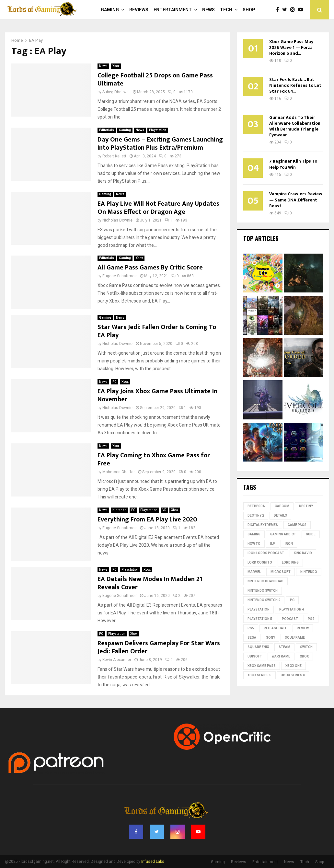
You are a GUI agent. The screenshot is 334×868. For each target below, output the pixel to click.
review (303, 628)
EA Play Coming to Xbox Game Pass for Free (154, 459)
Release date (275, 628)
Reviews (139, 10)
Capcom (282, 506)
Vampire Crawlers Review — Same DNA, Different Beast (296, 200)
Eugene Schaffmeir (120, 276)
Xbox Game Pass (262, 666)
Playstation (158, 130)
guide (311, 534)
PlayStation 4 (292, 609)
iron (289, 544)
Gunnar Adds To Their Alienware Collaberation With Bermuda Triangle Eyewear (295, 126)
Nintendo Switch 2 (264, 600)
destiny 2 (256, 515)
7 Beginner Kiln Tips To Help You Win (293, 164)
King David (303, 553)
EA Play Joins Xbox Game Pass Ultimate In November (157, 395)
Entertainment (173, 10)
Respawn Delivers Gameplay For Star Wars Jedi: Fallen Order (159, 647)
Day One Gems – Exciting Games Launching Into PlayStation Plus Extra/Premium (160, 144)
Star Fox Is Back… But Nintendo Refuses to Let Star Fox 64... (295, 85)
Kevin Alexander (117, 660)
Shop (249, 10)
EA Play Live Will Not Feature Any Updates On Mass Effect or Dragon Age (158, 208)
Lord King (290, 562)
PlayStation (259, 609)
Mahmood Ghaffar (119, 472)
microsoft (281, 572)
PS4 (311, 619)
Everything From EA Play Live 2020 (147, 520)
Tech (226, 10)
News (208, 10)
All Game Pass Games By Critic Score (150, 268)
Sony (271, 638)
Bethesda (256, 506)
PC (115, 382)
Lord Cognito (260, 562)
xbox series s (259, 675)
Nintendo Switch (263, 591)
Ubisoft (255, 656)
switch (306, 647)
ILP (273, 544)
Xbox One (294, 666)
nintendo (309, 572)
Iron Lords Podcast (266, 553)
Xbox (116, 66)
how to (254, 544)
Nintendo (119, 510)
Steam (284, 647)
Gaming (110, 10)
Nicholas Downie (117, 220)
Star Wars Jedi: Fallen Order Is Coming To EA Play (157, 331)
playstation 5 (260, 619)
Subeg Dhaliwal (116, 92)
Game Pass (297, 525)
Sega (252, 638)
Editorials (107, 130)
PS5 (251, 628)
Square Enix (258, 647)
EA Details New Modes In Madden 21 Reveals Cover (150, 583)
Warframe (281, 656)
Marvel (254, 572)
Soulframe (295, 638)
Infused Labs (153, 862)
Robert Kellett (114, 156)
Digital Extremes (263, 525)
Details (280, 515)
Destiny (306, 506)
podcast (290, 619)
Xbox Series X (293, 675)
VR (164, 510)
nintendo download (265, 581)
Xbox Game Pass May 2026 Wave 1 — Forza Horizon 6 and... (291, 47)
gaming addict (283, 534)
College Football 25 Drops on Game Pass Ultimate (155, 80)
